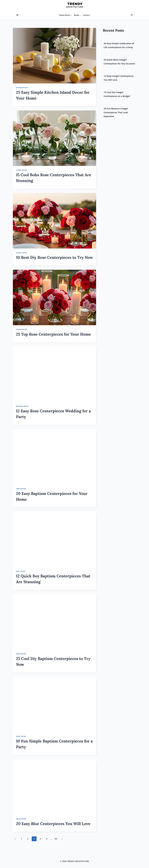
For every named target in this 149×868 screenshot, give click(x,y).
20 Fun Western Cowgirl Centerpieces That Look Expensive (116, 112)
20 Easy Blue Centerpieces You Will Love (53, 824)
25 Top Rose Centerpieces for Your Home (53, 334)
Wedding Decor (22, 406)
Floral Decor (21, 170)
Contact (86, 15)
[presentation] (55, 56)
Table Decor (21, 489)
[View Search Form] (132, 15)
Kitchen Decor (22, 88)
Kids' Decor (21, 571)
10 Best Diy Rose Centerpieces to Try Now (54, 257)
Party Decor (21, 736)
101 (56, 839)
